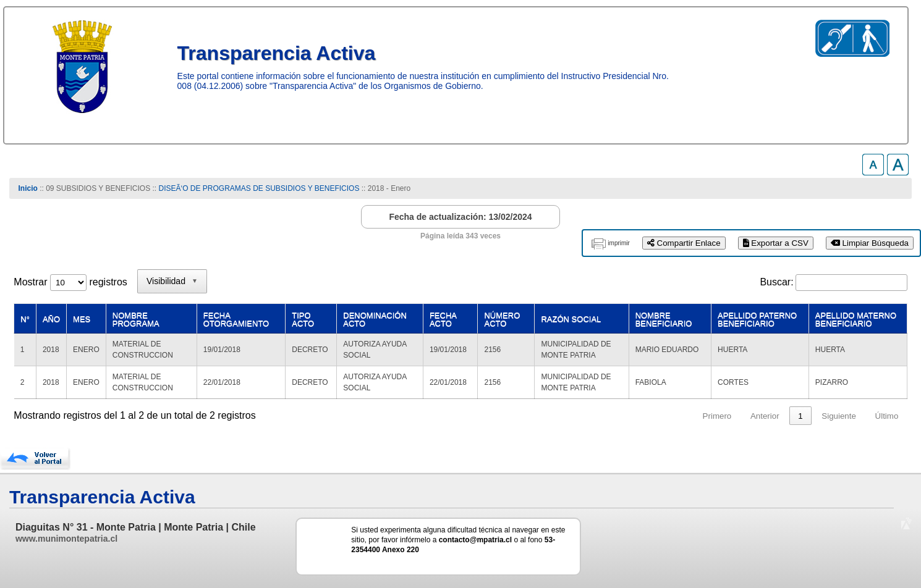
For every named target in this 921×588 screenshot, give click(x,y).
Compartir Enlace (684, 243)
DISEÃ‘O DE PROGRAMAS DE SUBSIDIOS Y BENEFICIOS (259, 188)
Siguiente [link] (839, 416)
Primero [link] (717, 416)
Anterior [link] (765, 416)
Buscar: (776, 282)
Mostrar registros (70, 282)
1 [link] (800, 416)
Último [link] (887, 416)
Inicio (28, 188)
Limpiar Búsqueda (870, 243)
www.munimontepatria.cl (66, 539)
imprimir (619, 243)
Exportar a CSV (776, 243)
